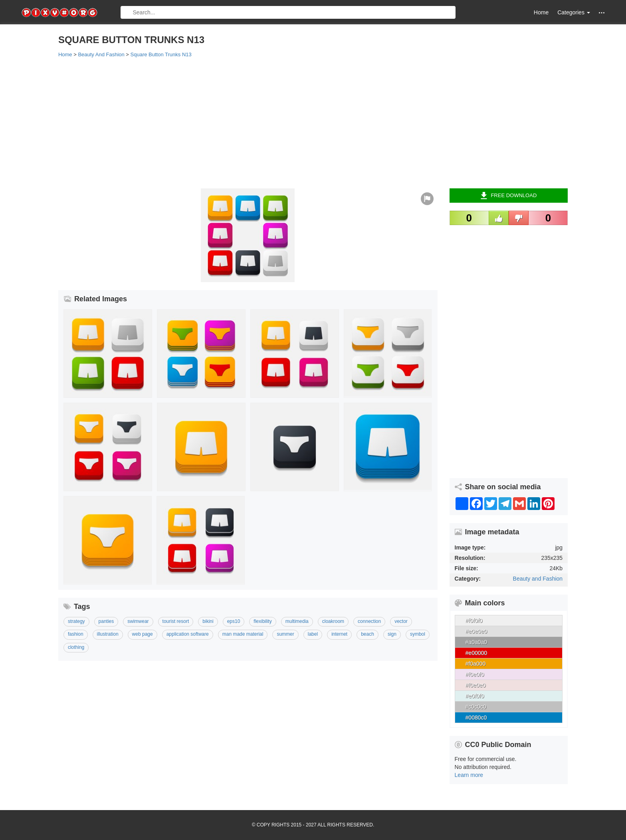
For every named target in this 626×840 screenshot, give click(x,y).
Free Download (508, 196)
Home (541, 12)
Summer (285, 634)
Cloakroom (333, 621)
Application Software (188, 634)
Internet (339, 634)
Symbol (418, 634)
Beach (367, 634)
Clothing (76, 647)
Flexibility (262, 621)
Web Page (143, 634)
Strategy (76, 621)
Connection (369, 621)
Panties (106, 621)
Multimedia (297, 621)
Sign (392, 634)
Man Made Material (243, 634)
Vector (401, 621)
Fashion (76, 634)
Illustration (108, 634)
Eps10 (234, 621)
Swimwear (138, 621)
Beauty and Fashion (538, 579)
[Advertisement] (298, 123)
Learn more (469, 775)
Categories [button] (574, 12)
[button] (602, 13)
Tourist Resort (176, 621)
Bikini (208, 621)
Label (313, 634)
